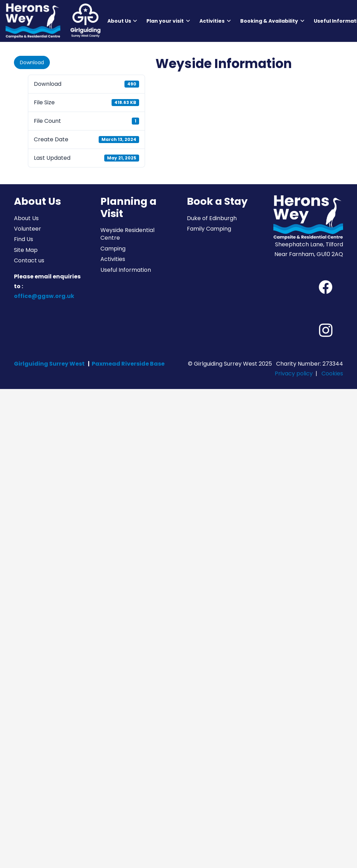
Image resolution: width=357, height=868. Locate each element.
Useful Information (126, 270)
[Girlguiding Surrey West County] (85, 21)
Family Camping (209, 229)
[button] (134, 21)
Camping (113, 249)
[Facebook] (326, 287)
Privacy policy (294, 373)
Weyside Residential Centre (127, 234)
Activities (113, 259)
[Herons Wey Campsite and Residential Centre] (33, 21)
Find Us (24, 239)
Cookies (332, 373)
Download (32, 62)
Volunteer (28, 229)
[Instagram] (326, 330)
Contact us (29, 260)
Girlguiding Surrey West (49, 364)
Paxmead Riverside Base (128, 364)
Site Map (26, 250)
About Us (26, 218)
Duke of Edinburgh (212, 218)
